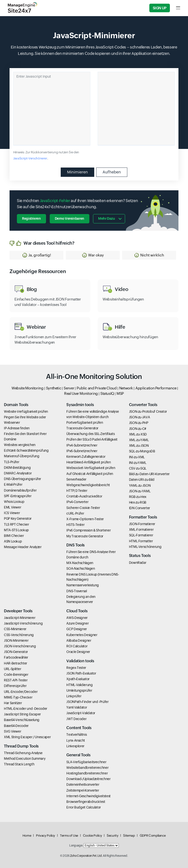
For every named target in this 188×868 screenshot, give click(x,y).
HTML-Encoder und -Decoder (26, 709)
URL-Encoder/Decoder (21, 692)
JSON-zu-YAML (140, 491)
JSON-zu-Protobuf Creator (148, 411)
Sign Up (160, 8)
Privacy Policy (46, 836)
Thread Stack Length (19, 764)
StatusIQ (107, 393)
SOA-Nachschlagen (81, 568)
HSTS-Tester (75, 525)
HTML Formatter (141, 541)
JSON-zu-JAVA (140, 417)
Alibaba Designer (79, 640)
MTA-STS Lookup (16, 530)
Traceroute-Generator (82, 428)
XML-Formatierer (141, 530)
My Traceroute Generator (85, 536)
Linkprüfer (74, 696)
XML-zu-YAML (139, 440)
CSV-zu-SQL (138, 468)
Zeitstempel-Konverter (83, 790)
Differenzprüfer (15, 686)
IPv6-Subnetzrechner (82, 451)
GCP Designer (77, 629)
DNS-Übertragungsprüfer (23, 479)
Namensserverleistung (83, 585)
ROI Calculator (77, 646)
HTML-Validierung (79, 685)
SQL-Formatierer (141, 535)
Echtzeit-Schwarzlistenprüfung (26, 450)
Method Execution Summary (25, 759)
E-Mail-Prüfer (13, 484)
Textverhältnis (76, 735)
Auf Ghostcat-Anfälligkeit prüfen (90, 474)
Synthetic (54, 388)
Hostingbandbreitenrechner (87, 773)
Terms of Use (69, 836)
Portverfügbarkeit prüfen (85, 422)
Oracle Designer (78, 652)
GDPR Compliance (153, 836)
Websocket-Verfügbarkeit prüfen (91, 468)
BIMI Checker (14, 536)
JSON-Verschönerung (20, 646)
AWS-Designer (77, 618)
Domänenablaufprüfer (20, 490)
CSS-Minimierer (15, 629)
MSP (120, 393)
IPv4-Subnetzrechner (82, 445)
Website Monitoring (28, 388)
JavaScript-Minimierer (20, 618)
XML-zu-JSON (139, 446)
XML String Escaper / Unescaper (27, 737)
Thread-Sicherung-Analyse (23, 753)
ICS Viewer (12, 513)
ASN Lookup (13, 541)
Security (112, 836)
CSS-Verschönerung (19, 635)
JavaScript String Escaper (22, 714)
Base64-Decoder (16, 726)
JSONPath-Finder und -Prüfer (87, 702)
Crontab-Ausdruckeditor (84, 496)
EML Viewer (12, 507)
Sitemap (129, 836)
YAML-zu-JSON (140, 485)
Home (27, 836)
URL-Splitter (13, 669)
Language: (76, 845)
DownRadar (138, 563)
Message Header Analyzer (23, 547)
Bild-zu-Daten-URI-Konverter (149, 474)
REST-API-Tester (16, 680)
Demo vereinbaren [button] (70, 218)
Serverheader (76, 479)
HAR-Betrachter (16, 663)
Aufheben (112, 172)
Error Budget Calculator (84, 807)
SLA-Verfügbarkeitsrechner (86, 762)
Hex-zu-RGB (138, 502)
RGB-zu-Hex (138, 497)
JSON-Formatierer (142, 524)
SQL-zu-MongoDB (142, 451)
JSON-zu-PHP (139, 423)
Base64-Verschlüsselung (22, 720)
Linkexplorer (75, 746)
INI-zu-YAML (138, 463)
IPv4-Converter (77, 502)
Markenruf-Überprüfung (22, 456)
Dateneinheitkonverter (83, 784)
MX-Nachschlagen (80, 563)
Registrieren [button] (31, 218)
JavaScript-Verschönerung (23, 623)
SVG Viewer (12, 731)
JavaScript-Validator (81, 713)
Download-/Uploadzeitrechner (88, 779)
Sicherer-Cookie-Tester (83, 508)
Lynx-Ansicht (76, 740)
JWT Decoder (76, 719)
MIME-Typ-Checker (18, 697)
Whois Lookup (14, 502)
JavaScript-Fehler (55, 201)
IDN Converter (140, 508)
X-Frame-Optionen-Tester (85, 519)
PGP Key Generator (18, 518)
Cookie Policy (92, 836)
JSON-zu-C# (138, 429)
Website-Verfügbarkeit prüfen (26, 411)
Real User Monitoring (81, 393)
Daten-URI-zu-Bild (142, 480)
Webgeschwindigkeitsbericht (88, 485)
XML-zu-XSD (138, 434)
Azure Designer (77, 623)
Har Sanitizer (13, 703)
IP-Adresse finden (17, 428)
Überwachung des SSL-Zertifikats (90, 434)
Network (126, 388)
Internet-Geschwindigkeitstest (88, 796)
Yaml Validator (77, 707)
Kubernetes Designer (82, 635)
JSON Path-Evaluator (81, 673)
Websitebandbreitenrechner (87, 768)
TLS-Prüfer (12, 462)
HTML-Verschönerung (145, 547)
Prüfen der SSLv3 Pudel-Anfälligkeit (92, 439)
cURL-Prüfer (75, 513)
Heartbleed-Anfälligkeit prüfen (88, 462)
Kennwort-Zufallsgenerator (86, 457)
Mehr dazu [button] (107, 218)
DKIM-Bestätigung (17, 468)
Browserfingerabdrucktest (86, 802)
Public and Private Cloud (97, 388)
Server (69, 388)
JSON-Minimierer (16, 640)
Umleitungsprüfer (79, 690)
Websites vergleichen (20, 445)
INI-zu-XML (137, 457)
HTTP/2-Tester (77, 491)
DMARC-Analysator (18, 473)
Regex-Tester (76, 668)
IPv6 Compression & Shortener (88, 530)
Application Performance (156, 388)
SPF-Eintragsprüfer (18, 496)
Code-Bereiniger (16, 675)
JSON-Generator (16, 652)
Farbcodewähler (16, 657)
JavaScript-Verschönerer (30, 158)
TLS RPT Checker (17, 524)
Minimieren (77, 172)
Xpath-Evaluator (78, 679)
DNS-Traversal (76, 591)
